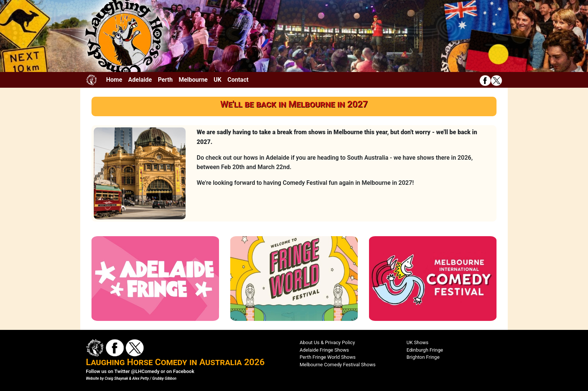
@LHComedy (145, 371)
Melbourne (193, 80)
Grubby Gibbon (164, 378)
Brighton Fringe (423, 357)
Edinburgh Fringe (425, 350)
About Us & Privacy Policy (327, 342)
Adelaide (140, 80)
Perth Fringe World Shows (328, 357)
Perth (165, 80)
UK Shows (418, 342)
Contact (238, 80)
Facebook (184, 371)
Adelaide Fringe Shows (324, 350)
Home (114, 80)
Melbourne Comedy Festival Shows (337, 365)
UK (218, 80)
